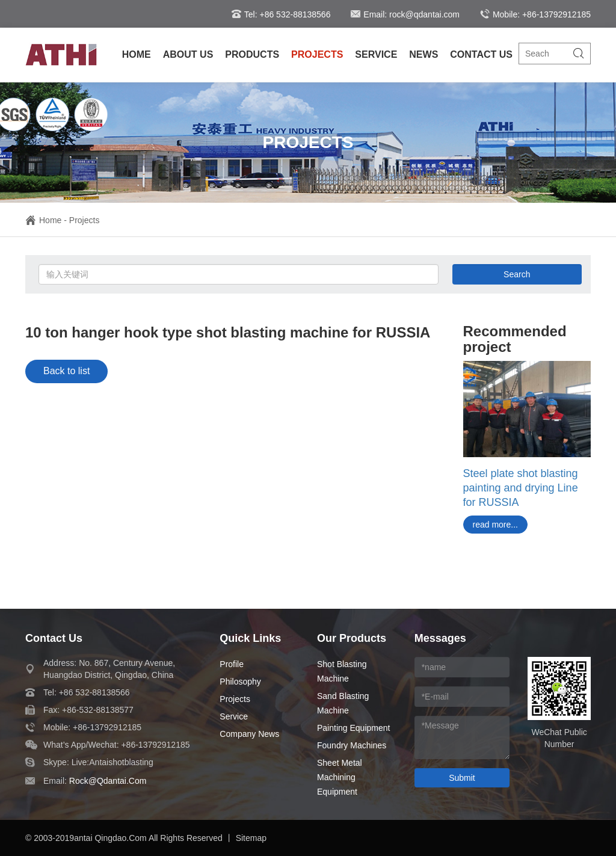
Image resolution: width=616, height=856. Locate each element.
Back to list (66, 371)
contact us (54, 638)
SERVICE (376, 54)
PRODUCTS (252, 54)
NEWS (423, 54)
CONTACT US (481, 54)
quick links (250, 638)
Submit (462, 778)
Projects (85, 220)
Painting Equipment (353, 728)
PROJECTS (317, 54)
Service (234, 716)
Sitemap (251, 838)
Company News (249, 734)
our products (352, 638)
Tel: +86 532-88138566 (281, 14)
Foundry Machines (352, 745)
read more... (495, 525)
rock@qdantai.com (108, 781)
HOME (137, 54)
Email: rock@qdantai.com (405, 14)
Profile (232, 664)
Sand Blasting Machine (343, 703)
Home (43, 220)
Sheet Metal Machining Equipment (340, 777)
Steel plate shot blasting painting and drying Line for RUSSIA (521, 488)
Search (517, 274)
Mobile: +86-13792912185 (535, 14)
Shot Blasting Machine (342, 671)
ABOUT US (188, 54)
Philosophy (240, 682)
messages (440, 638)
